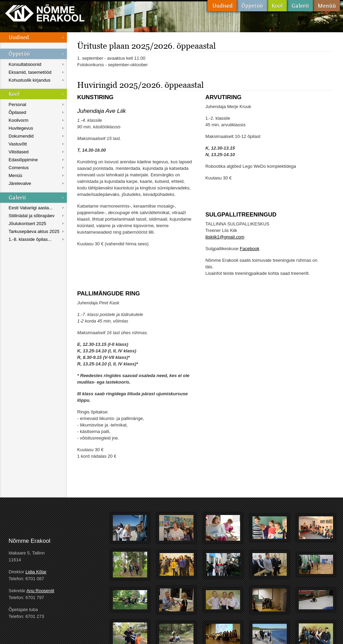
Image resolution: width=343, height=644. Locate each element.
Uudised (222, 6)
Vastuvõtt (18, 144)
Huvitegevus (21, 128)
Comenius (19, 168)
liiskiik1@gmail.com (225, 237)
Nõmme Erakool (45, 13)
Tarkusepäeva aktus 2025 (34, 231)
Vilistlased (19, 152)
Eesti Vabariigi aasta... (31, 208)
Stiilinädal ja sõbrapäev (32, 216)
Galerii (300, 6)
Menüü (326, 6)
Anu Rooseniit (40, 591)
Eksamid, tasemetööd (30, 72)
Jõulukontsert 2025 (27, 224)
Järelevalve (20, 183)
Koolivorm (19, 120)
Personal (17, 104)
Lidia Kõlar (36, 572)
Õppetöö (252, 6)
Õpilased (17, 112)
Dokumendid (21, 136)
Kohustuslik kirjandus (29, 80)
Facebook (250, 249)
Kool (277, 6)
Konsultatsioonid (25, 64)
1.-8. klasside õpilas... (30, 239)
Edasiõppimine (23, 160)
